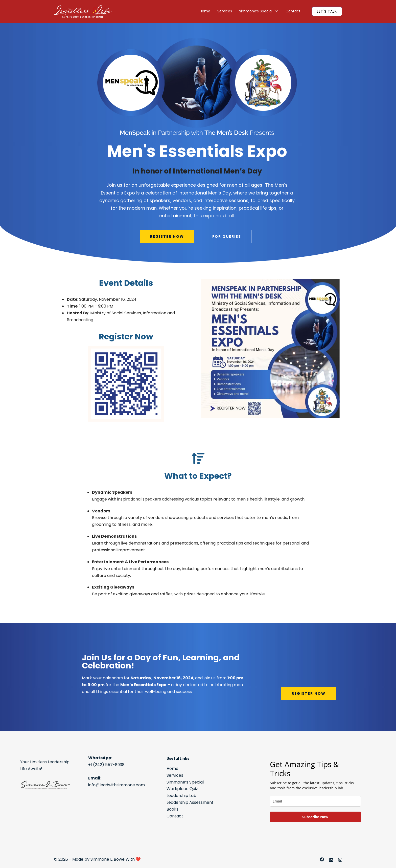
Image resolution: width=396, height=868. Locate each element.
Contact (293, 11)
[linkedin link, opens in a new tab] (331, 859)
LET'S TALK (327, 11)
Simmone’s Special (256, 11)
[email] (315, 801)
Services (225, 11)
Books (172, 809)
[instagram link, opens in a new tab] (340, 859)
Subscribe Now (315, 817)
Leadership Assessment (190, 802)
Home (205, 11)
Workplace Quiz (182, 789)
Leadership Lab (181, 796)
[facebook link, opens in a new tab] (322, 859)
